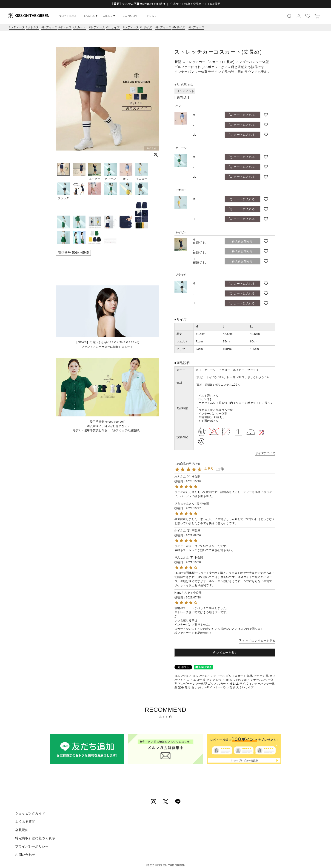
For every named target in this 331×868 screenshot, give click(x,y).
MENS (109, 16)
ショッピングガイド (30, 813)
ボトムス (33, 27)
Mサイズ (180, 27)
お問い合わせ (25, 849)
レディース (18, 27)
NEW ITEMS (68, 16)
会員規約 (21, 828)
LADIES (91, 16)
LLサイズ (114, 27)
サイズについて (265, 453)
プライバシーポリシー (31, 842)
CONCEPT (130, 16)
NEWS (152, 16)
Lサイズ (147, 27)
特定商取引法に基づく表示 (35, 835)
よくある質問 (25, 820)
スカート (80, 27)
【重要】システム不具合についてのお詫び (138, 4)
